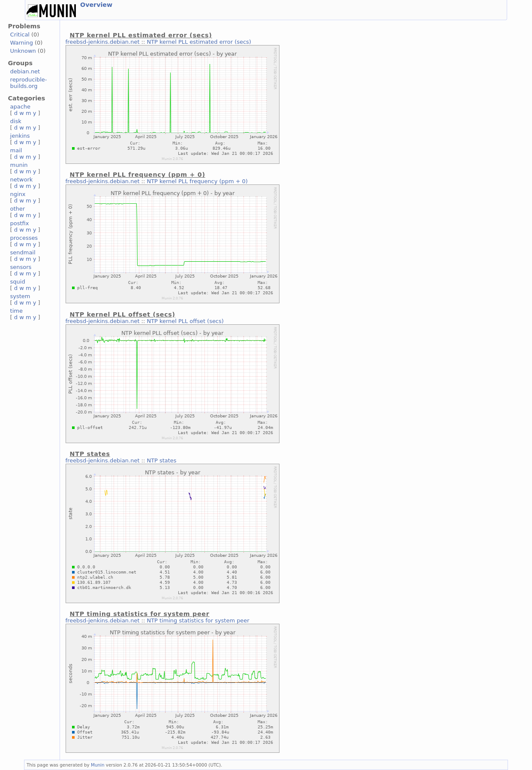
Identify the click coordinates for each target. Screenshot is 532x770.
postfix (20, 223)
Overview (96, 5)
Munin (98, 765)
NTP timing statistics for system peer (198, 621)
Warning (22, 43)
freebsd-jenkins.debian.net (103, 42)
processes (24, 238)
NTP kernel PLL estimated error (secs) (199, 42)
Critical (20, 35)
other (18, 209)
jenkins (20, 136)
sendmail (23, 252)
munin (19, 165)
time (17, 311)
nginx (18, 194)
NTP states (161, 460)
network (22, 180)
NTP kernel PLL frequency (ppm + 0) (197, 181)
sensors (21, 267)
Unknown (23, 51)
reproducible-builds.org (29, 83)
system (20, 296)
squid (18, 282)
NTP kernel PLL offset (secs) (185, 321)
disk (16, 121)
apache (20, 107)
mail (16, 150)
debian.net (25, 71)
